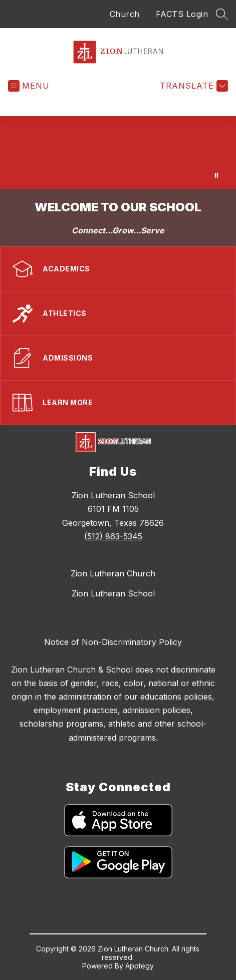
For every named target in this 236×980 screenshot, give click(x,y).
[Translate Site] (193, 86)
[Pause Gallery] (216, 175)
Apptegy (140, 966)
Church (125, 14)
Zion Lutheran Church (113, 573)
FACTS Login (182, 14)
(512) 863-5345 (113, 536)
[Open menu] (29, 86)
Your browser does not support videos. (118, 153)
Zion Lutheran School (113, 593)
